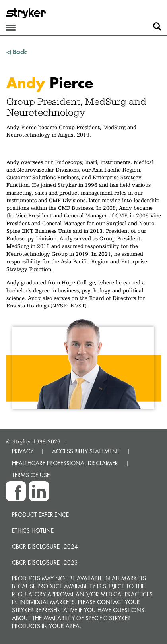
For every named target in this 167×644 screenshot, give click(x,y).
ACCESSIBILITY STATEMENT (86, 451)
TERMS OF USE (31, 475)
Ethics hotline (33, 531)
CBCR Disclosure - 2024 (45, 546)
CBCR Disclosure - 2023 (45, 562)
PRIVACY (23, 451)
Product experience (40, 515)
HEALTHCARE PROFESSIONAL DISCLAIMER (65, 463)
